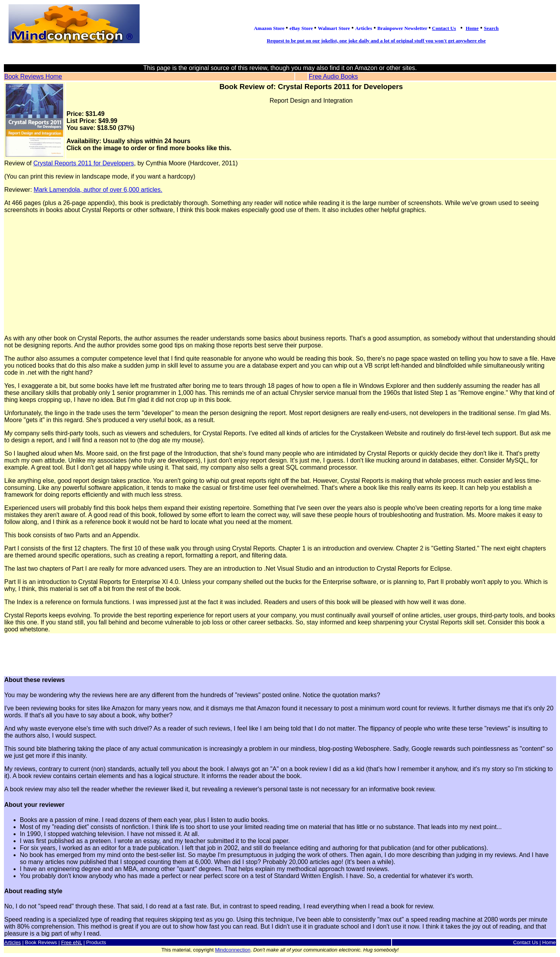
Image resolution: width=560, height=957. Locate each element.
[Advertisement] (280, 274)
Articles (13, 942)
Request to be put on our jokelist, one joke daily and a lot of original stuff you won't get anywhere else (376, 41)
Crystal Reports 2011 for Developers (84, 163)
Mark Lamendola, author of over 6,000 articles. (98, 190)
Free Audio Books (333, 76)
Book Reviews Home (33, 76)
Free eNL (72, 942)
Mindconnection (233, 950)
